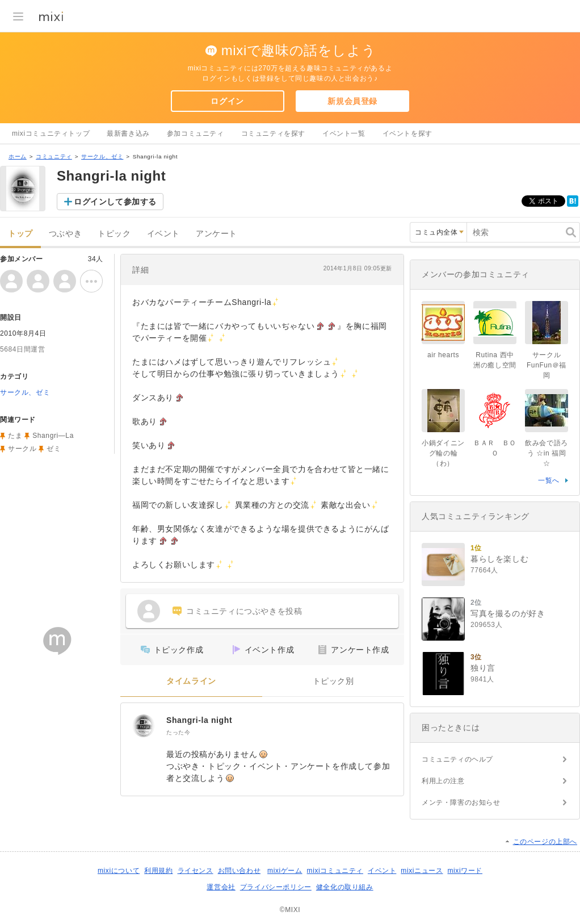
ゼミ (54, 449)
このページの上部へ (545, 842)
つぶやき (65, 234)
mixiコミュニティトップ (51, 133)
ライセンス (196, 871)
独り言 (483, 668)
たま (15, 436)
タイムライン (191, 681)
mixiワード (465, 871)
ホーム (18, 156)
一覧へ (549, 480)
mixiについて (119, 871)
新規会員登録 (352, 101)
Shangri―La (53, 436)
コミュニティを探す (273, 133)
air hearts (443, 355)
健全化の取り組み (345, 887)
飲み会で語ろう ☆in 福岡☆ (547, 453)
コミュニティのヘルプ (457, 759)
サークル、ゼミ (102, 156)
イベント (163, 234)
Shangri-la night (199, 720)
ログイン (227, 101)
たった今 (178, 732)
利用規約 (158, 871)
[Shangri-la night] (144, 726)
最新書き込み (128, 133)
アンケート (217, 234)
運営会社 (221, 887)
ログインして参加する (115, 202)
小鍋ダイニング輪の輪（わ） (443, 453)
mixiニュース (422, 871)
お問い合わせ (239, 871)
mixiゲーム (285, 871)
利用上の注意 (443, 781)
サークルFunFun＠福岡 (547, 365)
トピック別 (333, 681)
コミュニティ (54, 156)
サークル (22, 449)
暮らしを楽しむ (499, 559)
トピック (114, 234)
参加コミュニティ (196, 133)
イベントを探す (407, 133)
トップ (20, 234)
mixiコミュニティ (335, 871)
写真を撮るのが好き (508, 613)
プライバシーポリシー (276, 887)
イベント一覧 (344, 133)
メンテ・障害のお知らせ (461, 802)
